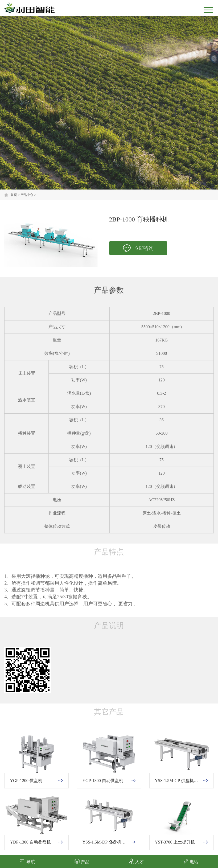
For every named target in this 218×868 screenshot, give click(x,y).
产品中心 (27, 195)
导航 (27, 861)
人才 (136, 861)
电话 (191, 861)
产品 (82, 861)
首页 (14, 195)
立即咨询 (138, 248)
